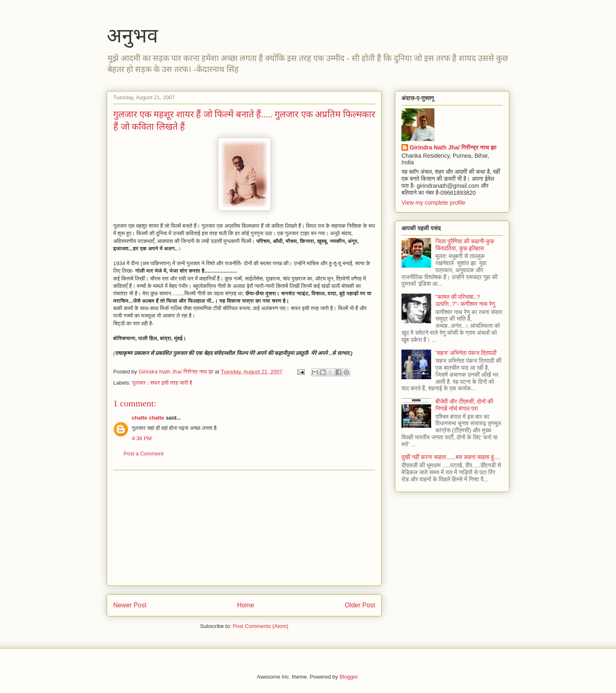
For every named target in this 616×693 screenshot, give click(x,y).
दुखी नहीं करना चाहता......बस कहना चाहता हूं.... (451, 457)
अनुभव (132, 36)
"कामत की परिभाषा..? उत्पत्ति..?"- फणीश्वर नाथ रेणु (465, 300)
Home (246, 605)
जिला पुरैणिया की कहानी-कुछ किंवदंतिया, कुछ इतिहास (465, 245)
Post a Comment (143, 454)
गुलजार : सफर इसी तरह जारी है (162, 383)
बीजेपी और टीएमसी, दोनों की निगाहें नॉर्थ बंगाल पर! (464, 405)
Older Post (360, 605)
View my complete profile (433, 203)
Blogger (348, 677)
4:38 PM (142, 438)
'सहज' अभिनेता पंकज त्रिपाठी (466, 353)
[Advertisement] (244, 528)
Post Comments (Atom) (260, 626)
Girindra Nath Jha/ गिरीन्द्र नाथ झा (453, 147)
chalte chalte (148, 418)
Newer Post (130, 605)
